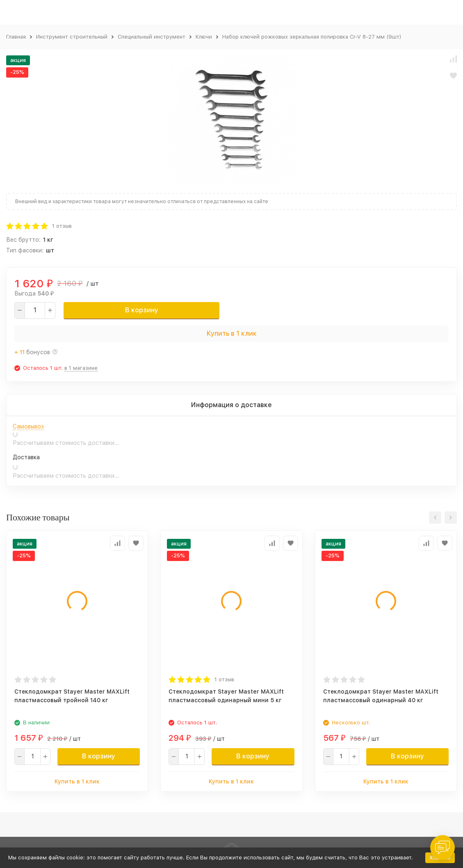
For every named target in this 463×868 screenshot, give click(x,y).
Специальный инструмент (152, 37)
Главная (16, 37)
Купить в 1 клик (232, 333)
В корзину (142, 310)
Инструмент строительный (72, 37)
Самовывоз (28, 426)
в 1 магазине (81, 368)
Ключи (204, 37)
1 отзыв (62, 226)
